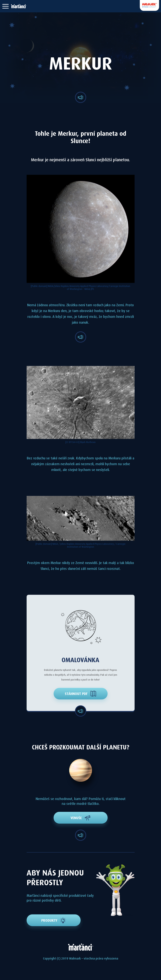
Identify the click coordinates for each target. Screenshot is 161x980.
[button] (5, 6)
